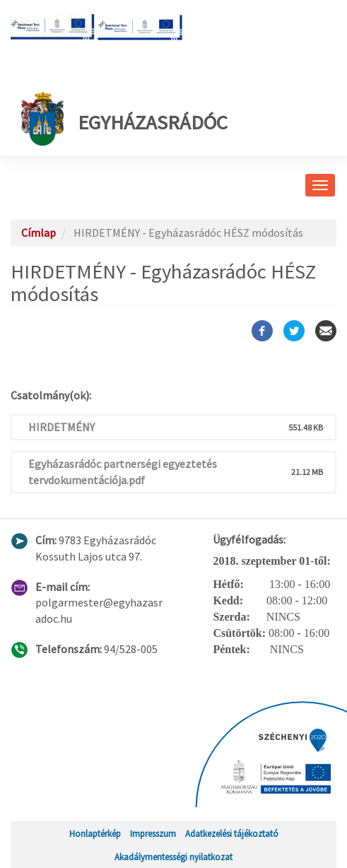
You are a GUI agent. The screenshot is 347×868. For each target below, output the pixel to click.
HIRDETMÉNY (61, 427)
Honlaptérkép (95, 833)
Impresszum (153, 833)
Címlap (39, 233)
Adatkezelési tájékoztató (232, 833)
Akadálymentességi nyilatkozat (173, 857)
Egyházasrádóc (124, 119)
